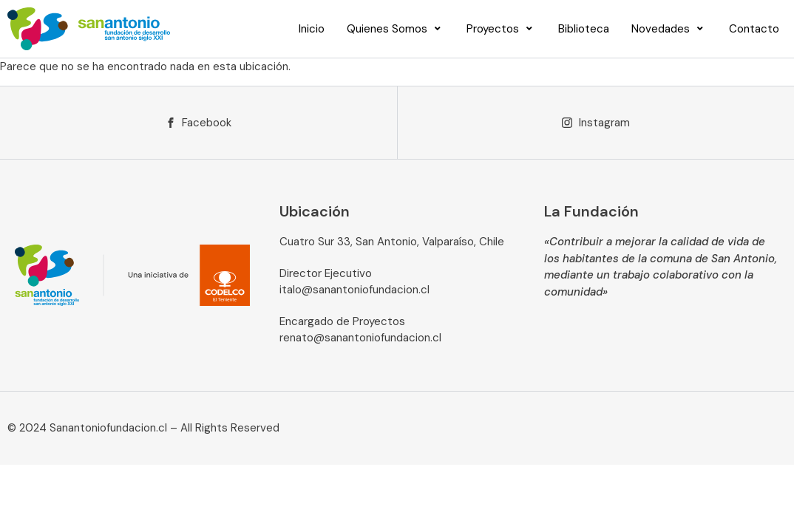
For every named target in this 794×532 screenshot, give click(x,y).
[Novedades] (669, 29)
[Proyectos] (501, 29)
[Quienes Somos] (396, 29)
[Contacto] (754, 29)
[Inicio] (312, 29)
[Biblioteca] (584, 29)
